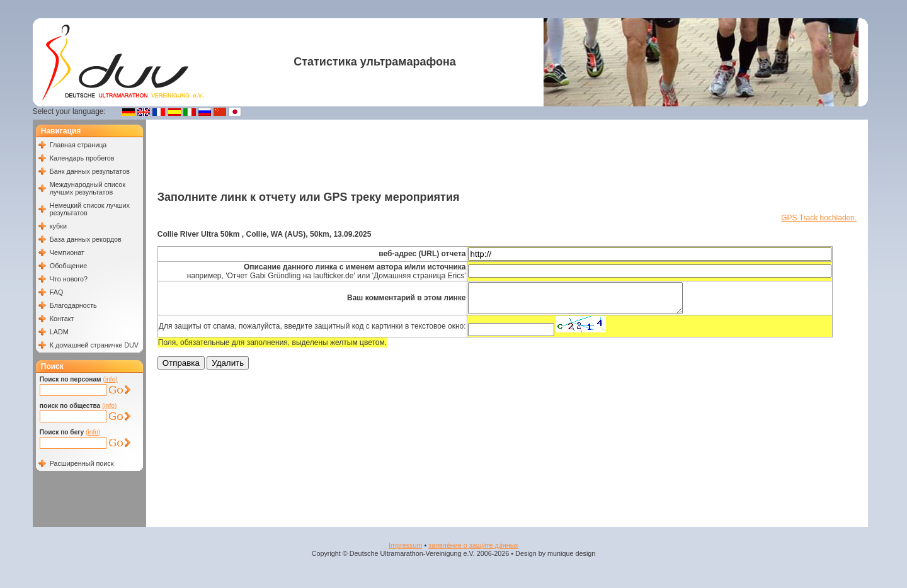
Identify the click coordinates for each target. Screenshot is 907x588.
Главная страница (78, 145)
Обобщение (69, 266)
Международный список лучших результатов (88, 188)
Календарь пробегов (82, 158)
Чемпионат (67, 252)
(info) (111, 379)
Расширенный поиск (82, 463)
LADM (59, 332)
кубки (58, 226)
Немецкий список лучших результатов (90, 209)
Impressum (405, 545)
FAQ (57, 292)
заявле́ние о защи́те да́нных (473, 545)
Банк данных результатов (90, 171)
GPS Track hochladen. (819, 218)
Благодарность (73, 305)
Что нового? (69, 279)
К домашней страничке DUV (94, 345)
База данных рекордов (86, 239)
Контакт (62, 319)
